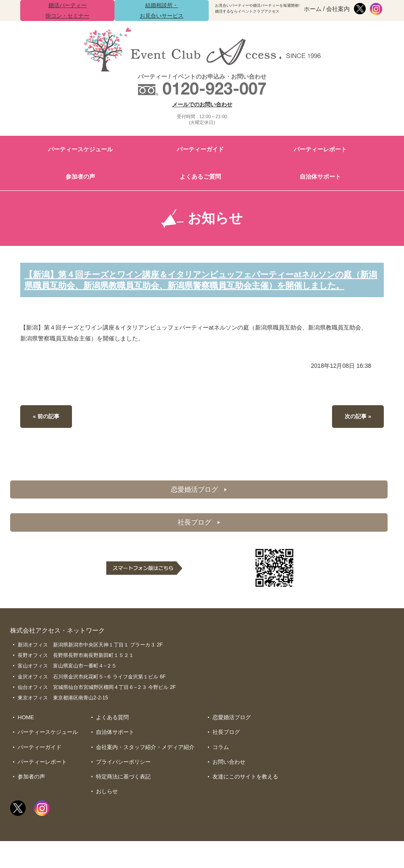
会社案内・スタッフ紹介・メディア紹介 (145, 759)
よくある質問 (112, 729)
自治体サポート (320, 177)
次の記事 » (357, 426)
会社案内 (338, 9)
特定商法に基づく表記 (123, 790)
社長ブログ (199, 534)
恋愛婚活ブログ (199, 500)
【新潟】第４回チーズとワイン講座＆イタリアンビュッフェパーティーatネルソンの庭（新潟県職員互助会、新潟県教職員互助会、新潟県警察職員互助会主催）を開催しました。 (198, 285)
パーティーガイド (200, 149)
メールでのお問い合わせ (202, 104)
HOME (26, 729)
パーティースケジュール (80, 149)
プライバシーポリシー (123, 775)
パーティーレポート (320, 149)
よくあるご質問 (200, 177)
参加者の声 (80, 177)
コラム (221, 759)
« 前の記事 (47, 426)
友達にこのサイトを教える (245, 790)
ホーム (313, 9)
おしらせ (107, 805)
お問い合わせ (229, 775)
